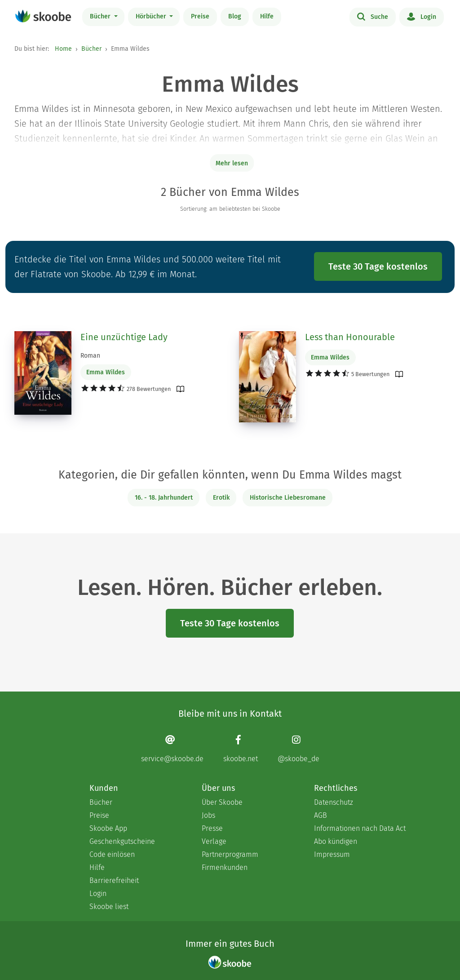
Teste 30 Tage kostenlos (378, 266)
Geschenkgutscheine (122, 841)
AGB (321, 815)
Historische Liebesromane (288, 498)
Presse (212, 828)
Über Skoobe (222, 802)
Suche (373, 16)
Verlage (214, 841)
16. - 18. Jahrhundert (164, 498)
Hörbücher (152, 16)
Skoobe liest (109, 907)
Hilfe (267, 16)
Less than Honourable (350, 337)
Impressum (332, 854)
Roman (90, 356)
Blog (235, 16)
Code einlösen (112, 854)
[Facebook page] (241, 748)
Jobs (208, 815)
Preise (200, 16)
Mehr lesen (232, 163)
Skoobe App (108, 828)
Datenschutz (334, 802)
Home (63, 49)
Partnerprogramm (230, 854)
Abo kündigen (336, 841)
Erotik (221, 498)
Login (422, 16)
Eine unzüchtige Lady (124, 337)
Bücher (101, 16)
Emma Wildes (106, 372)
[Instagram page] (299, 748)
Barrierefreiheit (114, 880)
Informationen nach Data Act (360, 828)
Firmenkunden (225, 867)
